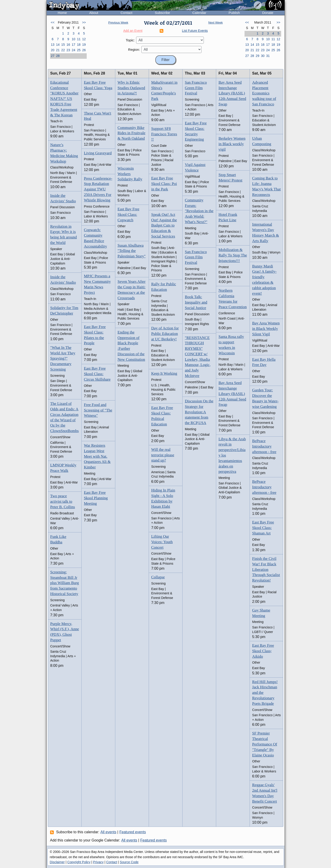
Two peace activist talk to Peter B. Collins (63, 501)
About (94, 13)
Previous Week (118, 23)
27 (53, 56)
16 (68, 45)
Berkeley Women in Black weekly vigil (232, 144)
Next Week (215, 23)
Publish (234, 13)
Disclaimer (57, 862)
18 (79, 45)
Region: (134, 49)
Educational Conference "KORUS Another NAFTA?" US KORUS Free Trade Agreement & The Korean (65, 99)
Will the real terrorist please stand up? (163, 455)
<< (53, 22)
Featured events (133, 832)
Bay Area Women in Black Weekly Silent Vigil (266, 329)
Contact (126, 13)
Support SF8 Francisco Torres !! (164, 134)
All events (108, 832)
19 (84, 45)
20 (53, 50)
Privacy (98, 862)
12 (84, 39)
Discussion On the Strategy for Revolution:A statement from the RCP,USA (199, 412)
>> (84, 22)
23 (68, 50)
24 (74, 50)
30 (263, 56)
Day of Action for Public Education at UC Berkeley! (165, 334)
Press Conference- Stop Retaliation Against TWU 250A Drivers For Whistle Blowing (98, 189)
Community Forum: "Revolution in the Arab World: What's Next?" (199, 211)
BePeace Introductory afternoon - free (264, 446)
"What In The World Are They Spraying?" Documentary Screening (63, 358)
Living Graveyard (98, 153)
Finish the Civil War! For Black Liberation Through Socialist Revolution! (266, 569)
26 (84, 50)
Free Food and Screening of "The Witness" (98, 410)
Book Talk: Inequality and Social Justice (196, 302)
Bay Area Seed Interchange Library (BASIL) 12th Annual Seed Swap (232, 93)
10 (74, 39)
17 (74, 45)
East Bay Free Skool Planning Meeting (96, 498)
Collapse (158, 577)
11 (79, 39)
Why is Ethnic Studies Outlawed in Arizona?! (131, 88)
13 (53, 45)
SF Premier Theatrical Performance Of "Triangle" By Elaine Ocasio (265, 744)
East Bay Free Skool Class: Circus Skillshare (97, 374)
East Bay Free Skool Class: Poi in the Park (164, 184)
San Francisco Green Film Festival (196, 88)
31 (268, 56)
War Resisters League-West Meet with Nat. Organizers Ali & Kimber (97, 456)
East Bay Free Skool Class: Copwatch (128, 215)
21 (58, 50)
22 (63, 50)
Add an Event (133, 31)
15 (63, 45)
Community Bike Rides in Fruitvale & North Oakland (132, 133)
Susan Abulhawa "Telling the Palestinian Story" (132, 251)
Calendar (199, 13)
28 (58, 56)
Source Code (129, 862)
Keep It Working (164, 373)
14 (58, 45)
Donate (268, 13)
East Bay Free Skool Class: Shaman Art (263, 528)
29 (258, 56)
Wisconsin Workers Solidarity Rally (130, 174)
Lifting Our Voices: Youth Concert (162, 542)
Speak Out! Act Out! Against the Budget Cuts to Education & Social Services (164, 225)
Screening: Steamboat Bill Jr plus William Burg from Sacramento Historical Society (65, 583)
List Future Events (195, 31)
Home (62, 13)
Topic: (130, 40)
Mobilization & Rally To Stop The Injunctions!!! (233, 255)
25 (79, 50)
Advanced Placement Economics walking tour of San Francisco (264, 93)
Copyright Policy (79, 862)
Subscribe (162, 13)
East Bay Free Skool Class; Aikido (263, 651)
